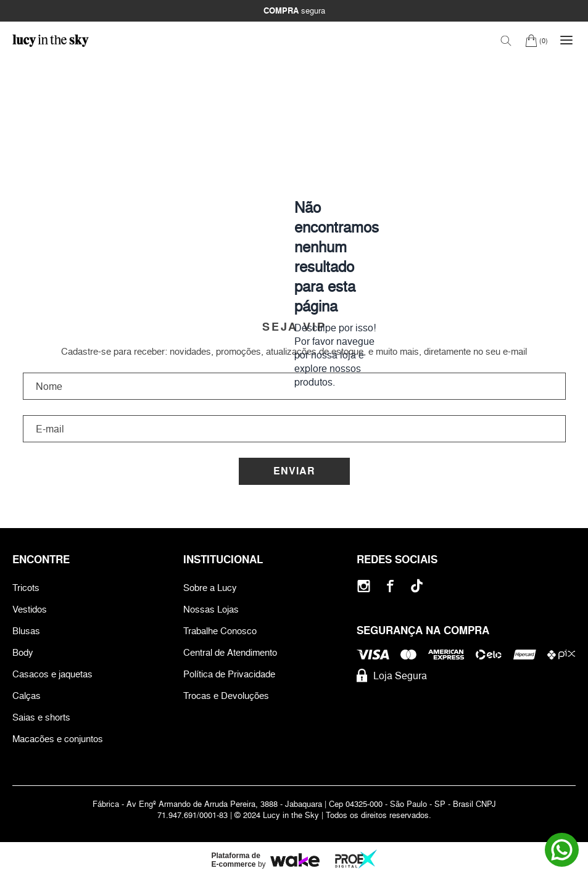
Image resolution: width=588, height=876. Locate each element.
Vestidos (30, 609)
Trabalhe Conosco (220, 631)
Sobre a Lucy (210, 588)
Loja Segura (392, 676)
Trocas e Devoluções (226, 696)
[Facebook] (390, 586)
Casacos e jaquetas (52, 674)
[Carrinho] (536, 40)
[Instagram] (364, 586)
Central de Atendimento (230, 652)
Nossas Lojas (211, 609)
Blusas (26, 631)
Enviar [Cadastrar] (294, 471)
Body (23, 652)
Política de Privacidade (229, 674)
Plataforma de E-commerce (236, 860)
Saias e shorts (41, 717)
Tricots (26, 588)
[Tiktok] (417, 586)
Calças (27, 696)
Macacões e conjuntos (58, 739)
